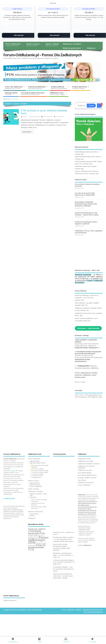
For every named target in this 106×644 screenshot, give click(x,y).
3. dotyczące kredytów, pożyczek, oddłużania (87, 367)
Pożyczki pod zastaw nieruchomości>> (82, 360)
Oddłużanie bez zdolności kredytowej (86, 467)
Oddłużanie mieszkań (85, 470)
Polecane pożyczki (35, 485)
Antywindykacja (80, 152)
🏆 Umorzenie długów (37, 469)
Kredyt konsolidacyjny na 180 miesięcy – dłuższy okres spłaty (87, 214)
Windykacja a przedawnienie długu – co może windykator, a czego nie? (63, 555)
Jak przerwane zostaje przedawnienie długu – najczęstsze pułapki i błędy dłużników (62, 547)
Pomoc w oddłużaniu (36, 486)
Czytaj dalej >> (27, 132)
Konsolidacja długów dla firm (87, 475)
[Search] (81, 106)
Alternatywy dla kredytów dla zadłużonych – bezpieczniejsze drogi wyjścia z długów (63, 576)
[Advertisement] (89, 252)
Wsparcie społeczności (72, 48)
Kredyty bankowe (59, 87)
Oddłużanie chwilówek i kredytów (89, 464)
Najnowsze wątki (35, 461)
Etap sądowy (82, 480)
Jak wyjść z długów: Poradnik (87, 478)
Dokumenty (33, 497)
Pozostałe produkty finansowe (33, 93)
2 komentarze (60, 117)
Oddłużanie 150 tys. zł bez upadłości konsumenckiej (89, 232)
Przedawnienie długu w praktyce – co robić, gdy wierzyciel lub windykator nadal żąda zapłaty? (63, 539)
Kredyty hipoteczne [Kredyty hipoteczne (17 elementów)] (36, 536)
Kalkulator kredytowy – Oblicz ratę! (38, 495)
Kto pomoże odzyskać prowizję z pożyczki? (87, 185)
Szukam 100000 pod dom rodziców (87, 171)
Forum (64, 610)
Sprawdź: (85, 545)
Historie (32, 516)
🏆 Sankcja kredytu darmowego (40, 470)
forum (13, 471)
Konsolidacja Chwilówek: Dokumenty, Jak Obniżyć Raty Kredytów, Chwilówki (86, 204)
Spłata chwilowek (80, 157)
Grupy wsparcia (34, 514)
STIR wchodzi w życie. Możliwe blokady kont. (44, 112)
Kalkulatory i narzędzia (72, 44)
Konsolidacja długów (85, 473)
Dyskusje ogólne (11, 93)
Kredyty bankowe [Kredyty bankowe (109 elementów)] (37, 532)
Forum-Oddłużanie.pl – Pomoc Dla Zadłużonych (43, 55)
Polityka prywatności (10, 600)
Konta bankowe (48, 117)
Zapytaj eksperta (35, 483)
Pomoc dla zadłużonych (14, 87)
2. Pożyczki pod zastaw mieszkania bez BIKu (37, 475)
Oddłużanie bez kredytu (86, 461)
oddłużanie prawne (84, 530)
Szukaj (91, 106)
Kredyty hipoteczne (80, 87)
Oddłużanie (79, 166)
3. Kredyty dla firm (36, 477)
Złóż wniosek (19, 35)
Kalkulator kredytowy (83, 275)
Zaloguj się (91, 48)
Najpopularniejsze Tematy (37, 463)
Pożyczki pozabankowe (37, 87)
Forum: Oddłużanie (84, 485)
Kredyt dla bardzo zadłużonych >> (87, 348)
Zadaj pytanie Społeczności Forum (93, 610)
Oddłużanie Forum (57, 93)
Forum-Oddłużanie (13, 45)
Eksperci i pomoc (33, 45)
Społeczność (71, 610)
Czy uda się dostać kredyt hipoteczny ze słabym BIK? (85, 194)
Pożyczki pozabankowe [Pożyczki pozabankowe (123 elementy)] (37, 547)
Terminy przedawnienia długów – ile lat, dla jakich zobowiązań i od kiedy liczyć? (64, 562)
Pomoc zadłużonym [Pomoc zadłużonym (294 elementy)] (38, 540)
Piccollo (25, 117)
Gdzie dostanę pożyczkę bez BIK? (86, 161)
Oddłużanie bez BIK (84, 459)
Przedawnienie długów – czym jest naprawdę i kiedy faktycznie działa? (63, 569)
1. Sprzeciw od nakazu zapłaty (39, 472)
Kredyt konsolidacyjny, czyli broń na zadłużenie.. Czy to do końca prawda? (86, 298)
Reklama (79, 610)
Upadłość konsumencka (86, 482)
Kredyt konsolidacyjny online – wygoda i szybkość (86, 223)
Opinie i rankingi (52, 45)
